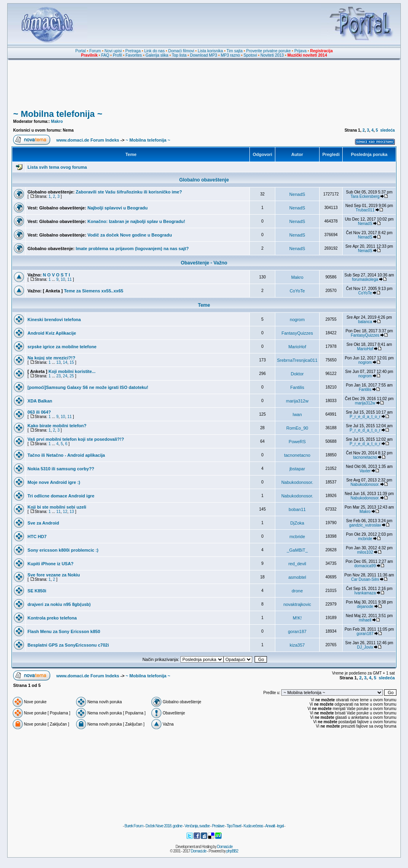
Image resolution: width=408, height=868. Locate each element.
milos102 (365, 552)
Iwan (297, 414)
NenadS (297, 194)
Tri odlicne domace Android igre (61, 496)
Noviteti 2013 (272, 55)
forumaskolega (365, 279)
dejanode (365, 607)
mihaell (365, 620)
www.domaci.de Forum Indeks (88, 140)
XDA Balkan (40, 401)
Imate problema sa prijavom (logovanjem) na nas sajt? (132, 249)
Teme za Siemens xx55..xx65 (93, 291)
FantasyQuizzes (297, 333)
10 (63, 279)
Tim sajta (235, 51)
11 (70, 279)
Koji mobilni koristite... (72, 371)
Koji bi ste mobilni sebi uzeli (57, 507)
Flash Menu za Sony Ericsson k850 (64, 631)
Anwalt (270, 826)
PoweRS (297, 442)
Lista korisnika (210, 51)
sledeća (387, 130)
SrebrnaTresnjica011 (297, 360)
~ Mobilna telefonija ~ (58, 114)
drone (297, 591)
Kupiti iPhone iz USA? (51, 564)
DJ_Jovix (365, 647)
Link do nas (154, 51)
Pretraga (133, 51)
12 (65, 512)
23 (58, 376)
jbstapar (297, 469)
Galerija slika (157, 55)
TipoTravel (234, 826)
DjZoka (297, 523)
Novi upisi (113, 51)
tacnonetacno (297, 455)
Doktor (297, 374)
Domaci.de (225, 847)
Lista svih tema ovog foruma (57, 167)
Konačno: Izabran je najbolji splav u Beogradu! (136, 221)
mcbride (297, 537)
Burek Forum (134, 826)
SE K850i (37, 591)
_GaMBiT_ (297, 550)
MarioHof (297, 347)
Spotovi (250, 55)
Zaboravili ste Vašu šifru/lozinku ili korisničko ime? (129, 192)
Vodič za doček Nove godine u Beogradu (129, 235)
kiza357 (297, 645)
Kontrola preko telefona (52, 618)
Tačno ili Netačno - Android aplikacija (66, 455)
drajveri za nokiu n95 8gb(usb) (59, 604)
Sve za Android (43, 523)
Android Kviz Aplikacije (52, 333)
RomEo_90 (297, 428)
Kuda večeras (253, 826)
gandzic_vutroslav (365, 525)
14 (65, 362)
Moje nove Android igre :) (54, 482)
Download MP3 (204, 55)
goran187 (297, 631)
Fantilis (297, 387)
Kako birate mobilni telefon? (57, 426)
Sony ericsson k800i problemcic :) (63, 550)
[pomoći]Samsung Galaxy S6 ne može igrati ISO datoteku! (88, 387)
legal (280, 826)
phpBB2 (232, 851)
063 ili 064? (39, 412)
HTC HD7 (37, 537)
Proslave (218, 826)
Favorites (134, 55)
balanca (365, 322)
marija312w (297, 401)
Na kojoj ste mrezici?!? (51, 358)
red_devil (297, 564)
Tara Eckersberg (365, 196)
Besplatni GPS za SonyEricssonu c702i (68, 645)
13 (58, 362)
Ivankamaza (365, 593)
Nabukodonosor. (297, 482)
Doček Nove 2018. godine (164, 826)
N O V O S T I (57, 275)
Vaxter (365, 471)
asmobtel (297, 577)
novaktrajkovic (297, 604)
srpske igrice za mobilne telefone (62, 347)
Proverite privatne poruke (269, 51)
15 (72, 362)
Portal (80, 51)
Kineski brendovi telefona (54, 320)
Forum (95, 51)
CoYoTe (297, 291)
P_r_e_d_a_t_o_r (365, 417)
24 (65, 376)
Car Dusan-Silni (365, 579)
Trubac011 (365, 210)
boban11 (297, 509)
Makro (57, 121)
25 (72, 376)
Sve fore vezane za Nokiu (54, 575)
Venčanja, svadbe (197, 826)
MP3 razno (230, 55)
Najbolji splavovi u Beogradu (117, 208)
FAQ (105, 55)
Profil (117, 55)
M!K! (297, 618)
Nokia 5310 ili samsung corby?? (61, 469)
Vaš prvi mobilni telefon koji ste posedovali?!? (76, 439)
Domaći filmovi (181, 51)
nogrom (297, 320)
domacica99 (365, 566)
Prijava (301, 51)
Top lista (179, 55)
